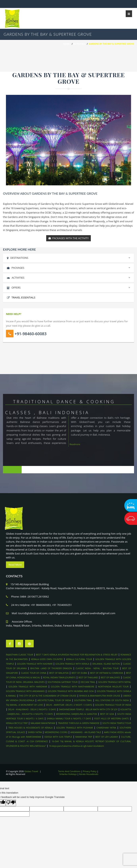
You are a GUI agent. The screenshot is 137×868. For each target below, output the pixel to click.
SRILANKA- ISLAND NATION (106, 664)
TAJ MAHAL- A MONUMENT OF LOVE (24, 705)
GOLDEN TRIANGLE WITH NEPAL (115, 682)
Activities (79, 44)
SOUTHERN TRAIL (83, 700)
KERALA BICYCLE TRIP (17, 723)
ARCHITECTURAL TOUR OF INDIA (54, 700)
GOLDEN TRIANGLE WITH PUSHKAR (75, 728)
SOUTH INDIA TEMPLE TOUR (117, 723)
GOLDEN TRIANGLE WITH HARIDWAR (28, 687)
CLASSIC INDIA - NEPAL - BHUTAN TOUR (97, 668)
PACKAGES (68, 267)
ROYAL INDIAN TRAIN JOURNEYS (59, 677)
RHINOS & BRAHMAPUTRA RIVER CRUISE (100, 696)
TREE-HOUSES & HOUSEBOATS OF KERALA (30, 728)
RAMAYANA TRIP (84, 737)
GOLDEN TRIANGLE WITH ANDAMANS (25, 691)
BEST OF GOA (107, 714)
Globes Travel (31, 771)
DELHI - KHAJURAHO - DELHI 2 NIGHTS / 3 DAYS (32, 709)
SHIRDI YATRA (35, 732)
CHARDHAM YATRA (106, 728)
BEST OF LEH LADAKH (107, 737)
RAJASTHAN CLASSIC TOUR (20, 655)
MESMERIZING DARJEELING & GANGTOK (77, 714)
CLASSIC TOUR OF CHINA (34, 673)
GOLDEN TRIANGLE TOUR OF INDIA (113, 705)
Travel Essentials (23, 297)
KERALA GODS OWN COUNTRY (47, 659)
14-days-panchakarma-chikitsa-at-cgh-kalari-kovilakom (76, 746)
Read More (15, 565)
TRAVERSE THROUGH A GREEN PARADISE (79, 723)
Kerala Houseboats (89, 774)
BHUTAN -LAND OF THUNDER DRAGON (51, 668)
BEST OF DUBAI (79, 673)
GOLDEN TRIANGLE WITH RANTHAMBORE (73, 687)
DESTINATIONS (68, 257)
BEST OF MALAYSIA (59, 673)
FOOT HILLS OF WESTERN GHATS (111, 718)
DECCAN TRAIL (88, 682)
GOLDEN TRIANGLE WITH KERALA (72, 664)
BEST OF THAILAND (88, 677)
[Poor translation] (11, 803)
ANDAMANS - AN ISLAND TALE (86, 732)
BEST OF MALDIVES (110, 677)
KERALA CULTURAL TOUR (79, 659)
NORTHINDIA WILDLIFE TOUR (113, 687)
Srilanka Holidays (68, 774)
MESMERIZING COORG (56, 732)
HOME (66, 44)
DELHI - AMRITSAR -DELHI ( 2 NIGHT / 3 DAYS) (69, 705)
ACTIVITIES (68, 277)
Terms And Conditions (69, 771)
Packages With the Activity (68, 238)
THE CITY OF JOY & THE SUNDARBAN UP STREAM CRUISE (48, 696)
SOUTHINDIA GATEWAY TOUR (63, 682)
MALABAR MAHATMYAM (43, 723)
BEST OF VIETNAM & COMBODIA (107, 673)
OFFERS (68, 287)
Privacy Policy (90, 771)
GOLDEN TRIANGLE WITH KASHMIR (35, 664)
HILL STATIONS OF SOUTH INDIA (112, 700)
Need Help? (14, 314)
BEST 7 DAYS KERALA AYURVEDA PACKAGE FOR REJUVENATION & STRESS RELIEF (77, 655)
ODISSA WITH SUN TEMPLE (58, 737)
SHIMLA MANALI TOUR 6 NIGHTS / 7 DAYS (69, 718)
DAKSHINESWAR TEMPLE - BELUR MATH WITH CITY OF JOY (88, 709)
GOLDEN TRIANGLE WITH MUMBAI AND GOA (71, 691)
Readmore (75, 444)
